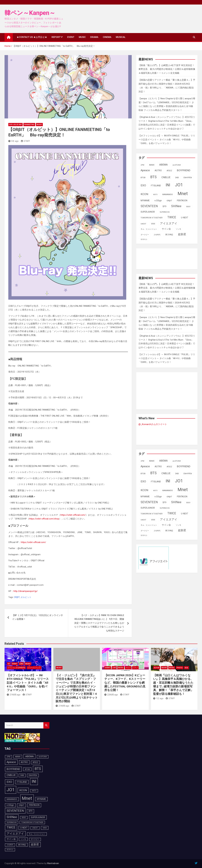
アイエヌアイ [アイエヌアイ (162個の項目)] (169, 223)
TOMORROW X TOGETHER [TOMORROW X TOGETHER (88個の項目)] (152, 218)
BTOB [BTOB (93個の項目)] (143, 178)
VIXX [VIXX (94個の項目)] (153, 224)
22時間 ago (111, 695)
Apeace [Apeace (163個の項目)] (145, 170)
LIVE (114, 668)
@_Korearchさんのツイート (153, 424)
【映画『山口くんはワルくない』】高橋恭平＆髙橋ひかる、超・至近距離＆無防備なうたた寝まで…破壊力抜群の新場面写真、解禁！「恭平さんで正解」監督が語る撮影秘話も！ (173, 685)
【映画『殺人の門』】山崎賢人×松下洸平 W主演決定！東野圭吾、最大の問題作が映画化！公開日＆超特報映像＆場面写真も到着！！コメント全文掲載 (167, 69)
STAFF (25, 141)
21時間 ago (14, 695)
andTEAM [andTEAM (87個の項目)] (177, 165)
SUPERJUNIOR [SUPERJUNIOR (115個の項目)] (148, 212)
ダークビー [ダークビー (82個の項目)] (145, 235)
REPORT (56, 37)
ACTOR (157, 668)
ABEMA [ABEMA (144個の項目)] (163, 165)
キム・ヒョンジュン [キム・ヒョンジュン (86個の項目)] (149, 229)
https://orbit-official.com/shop (44, 519)
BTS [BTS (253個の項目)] (153, 177)
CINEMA (107, 37)
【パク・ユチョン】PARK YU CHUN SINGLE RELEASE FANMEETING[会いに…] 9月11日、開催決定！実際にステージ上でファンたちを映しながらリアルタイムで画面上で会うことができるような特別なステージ (99, 623)
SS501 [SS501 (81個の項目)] (188, 207)
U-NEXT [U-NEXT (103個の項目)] (185, 218)
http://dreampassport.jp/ (26, 591)
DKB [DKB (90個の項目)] (177, 178)
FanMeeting (29, 125)
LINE (21, 664)
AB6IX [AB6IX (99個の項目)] (152, 165)
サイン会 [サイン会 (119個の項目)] (166, 229)
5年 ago (13, 141)
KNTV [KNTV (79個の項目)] (155, 195)
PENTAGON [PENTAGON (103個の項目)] (182, 201)
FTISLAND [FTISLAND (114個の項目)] (156, 186)
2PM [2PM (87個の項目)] (142, 165)
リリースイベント (34, 668)
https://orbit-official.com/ (73, 515)
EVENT (71, 37)
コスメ (135, 668)
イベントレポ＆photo (16, 668)
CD (9, 664)
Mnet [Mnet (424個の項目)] (183, 194)
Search (46, 725)
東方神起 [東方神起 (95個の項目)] (169, 235)
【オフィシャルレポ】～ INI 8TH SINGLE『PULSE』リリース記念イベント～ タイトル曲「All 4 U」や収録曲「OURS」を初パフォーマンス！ (167, 139)
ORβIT (17, 597)
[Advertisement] (163, 258)
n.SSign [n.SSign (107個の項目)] (158, 201)
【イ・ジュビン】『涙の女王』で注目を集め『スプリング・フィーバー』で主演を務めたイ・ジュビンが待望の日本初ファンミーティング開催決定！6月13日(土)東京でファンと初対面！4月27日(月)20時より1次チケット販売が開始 (77, 688)
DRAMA (94, 37)
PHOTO (180, 668)
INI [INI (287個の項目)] (168, 185)
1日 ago (158, 698)
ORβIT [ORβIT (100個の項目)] (169, 201)
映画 (186, 668)
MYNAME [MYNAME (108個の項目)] (145, 201)
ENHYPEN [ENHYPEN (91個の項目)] (188, 178)
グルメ (128, 668)
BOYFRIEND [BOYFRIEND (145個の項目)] (184, 170)
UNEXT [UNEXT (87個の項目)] (143, 224)
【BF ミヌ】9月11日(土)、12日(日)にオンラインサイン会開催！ (37, 617)
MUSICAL (121, 37)
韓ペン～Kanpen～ (30, 13)
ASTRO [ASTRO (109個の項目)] (158, 170)
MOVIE (164, 668)
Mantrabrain (53, 863)
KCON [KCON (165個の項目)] (144, 194)
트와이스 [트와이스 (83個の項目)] (144, 239)
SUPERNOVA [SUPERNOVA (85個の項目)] (165, 212)
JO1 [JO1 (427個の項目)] (179, 185)
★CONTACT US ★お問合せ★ (32, 37)
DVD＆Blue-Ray (15, 125)
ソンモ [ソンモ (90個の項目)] (178, 229)
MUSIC (82, 37)
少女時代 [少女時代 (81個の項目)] (157, 235)
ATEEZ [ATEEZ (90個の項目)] (169, 171)
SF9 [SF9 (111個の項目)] (164, 206)
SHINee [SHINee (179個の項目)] (176, 206)
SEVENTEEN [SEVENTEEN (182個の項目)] (149, 206)
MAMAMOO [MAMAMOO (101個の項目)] (168, 194)
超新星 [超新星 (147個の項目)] (182, 234)
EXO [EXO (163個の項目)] (143, 185)
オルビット (26, 597)
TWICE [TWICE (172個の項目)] (172, 217)
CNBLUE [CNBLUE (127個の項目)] (166, 177)
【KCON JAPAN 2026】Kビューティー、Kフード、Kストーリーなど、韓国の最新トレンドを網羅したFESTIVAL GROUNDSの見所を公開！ (125, 683)
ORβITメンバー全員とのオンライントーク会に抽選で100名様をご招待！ (54, 422)
